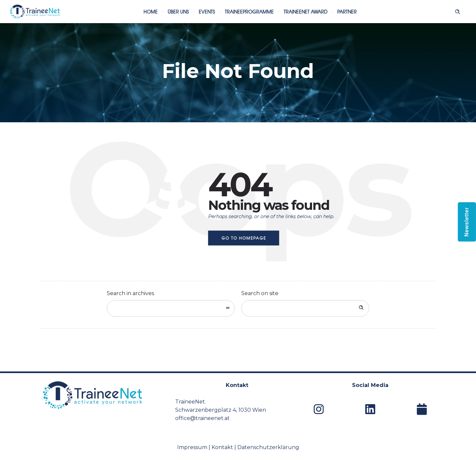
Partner (347, 12)
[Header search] (457, 11)
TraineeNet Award (305, 12)
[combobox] (171, 308)
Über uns (178, 12)
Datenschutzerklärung (268, 447)
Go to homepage (244, 238)
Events (207, 12)
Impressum (192, 447)
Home (151, 12)
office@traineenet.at (202, 418)
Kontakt (222, 447)
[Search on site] (305, 308)
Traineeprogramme (249, 12)
